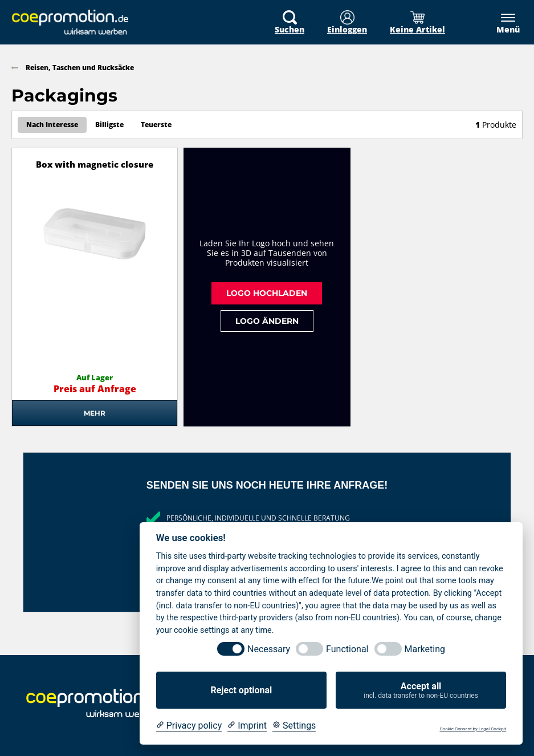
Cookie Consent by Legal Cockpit (473, 729)
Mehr (95, 413)
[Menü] (502, 23)
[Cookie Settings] (294, 726)
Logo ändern (267, 321)
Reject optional (241, 690)
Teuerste (156, 125)
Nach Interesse (52, 125)
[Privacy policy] (189, 726)
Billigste (109, 125)
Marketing (425, 649)
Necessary (269, 649)
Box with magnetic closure (95, 165)
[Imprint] (247, 726)
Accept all (421, 690)
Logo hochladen (267, 293)
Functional (347, 649)
